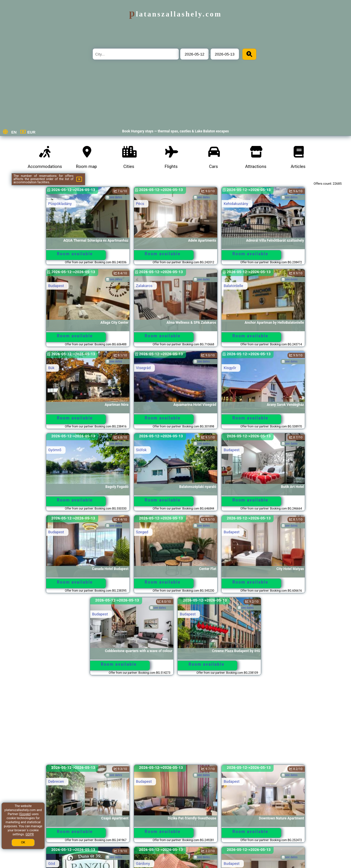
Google (25, 814)
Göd (52, 864)
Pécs (140, 204)
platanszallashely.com (175, 14)
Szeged (142, 532)
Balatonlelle (233, 286)
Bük (51, 368)
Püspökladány (60, 204)
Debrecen (56, 781)
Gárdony (143, 864)
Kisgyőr (230, 368)
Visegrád (143, 368)
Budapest (56, 286)
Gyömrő (55, 450)
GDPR (29, 834)
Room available (75, 254)
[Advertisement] (176, 723)
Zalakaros (144, 286)
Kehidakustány (236, 204)
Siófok (141, 450)
